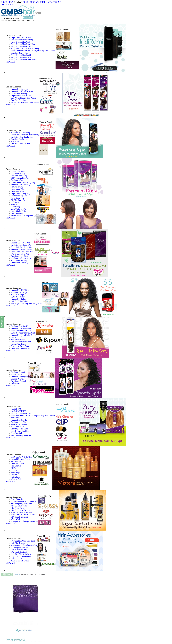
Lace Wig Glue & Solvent (21, 554)
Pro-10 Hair (16, 141)
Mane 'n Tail (16, 479)
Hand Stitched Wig (18, 211)
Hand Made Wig (17, 189)
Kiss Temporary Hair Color (22, 504)
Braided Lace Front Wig (20, 243)
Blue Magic (15, 472)
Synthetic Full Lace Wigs (21, 258)
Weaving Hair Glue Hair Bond (23, 541)
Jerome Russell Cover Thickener (24, 501)
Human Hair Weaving (19, 89)
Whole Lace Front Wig (20, 254)
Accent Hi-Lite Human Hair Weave (25, 102)
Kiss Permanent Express (20, 510)
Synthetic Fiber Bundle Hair (22, 137)
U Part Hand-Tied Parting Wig (23, 182)
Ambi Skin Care (17, 464)
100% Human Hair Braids (21, 331)
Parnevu (14, 475)
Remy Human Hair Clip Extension (24, 60)
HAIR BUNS (16, 409)
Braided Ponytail (17, 379)
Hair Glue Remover (19, 543)
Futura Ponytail (17, 374)
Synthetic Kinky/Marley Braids (23, 333)
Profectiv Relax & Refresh (21, 512)
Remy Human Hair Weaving (22, 40)
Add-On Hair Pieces (19, 424)
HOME (4, 2)
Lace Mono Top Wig (19, 196)
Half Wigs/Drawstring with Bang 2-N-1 (26, 303)
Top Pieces (15, 418)
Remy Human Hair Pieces (21, 57)
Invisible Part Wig (18, 174)
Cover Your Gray (18, 499)
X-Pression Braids (18, 339)
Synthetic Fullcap (18, 297)
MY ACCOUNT (54, 2)
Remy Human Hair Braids (21, 55)
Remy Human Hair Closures (22, 46)
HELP (10, 2)
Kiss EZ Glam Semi (19, 506)
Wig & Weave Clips (19, 550)
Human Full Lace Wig (20, 263)
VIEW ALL (11, 62)
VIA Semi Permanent (19, 517)
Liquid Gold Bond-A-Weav (22, 556)
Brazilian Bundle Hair (20, 139)
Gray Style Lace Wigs (20, 256)
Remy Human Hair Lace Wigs (23, 44)
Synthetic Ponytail (18, 372)
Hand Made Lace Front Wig (22, 252)
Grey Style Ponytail (19, 381)
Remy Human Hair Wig (20, 42)
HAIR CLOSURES (19, 411)
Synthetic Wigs (17, 180)
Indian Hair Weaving (19, 93)
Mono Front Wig (17, 198)
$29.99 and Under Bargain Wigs (24, 216)
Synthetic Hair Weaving (20, 133)
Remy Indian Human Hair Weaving (25, 49)
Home (17, 574)
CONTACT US (29, 2)
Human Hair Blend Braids (21, 328)
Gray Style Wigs (17, 191)
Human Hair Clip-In (19, 420)
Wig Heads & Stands (19, 552)
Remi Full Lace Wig (19, 260)
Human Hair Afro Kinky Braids (23, 335)
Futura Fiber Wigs (18, 171)
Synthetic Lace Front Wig (21, 245)
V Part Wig (15, 207)
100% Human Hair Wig (20, 178)
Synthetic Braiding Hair (20, 326)
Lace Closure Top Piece (20, 431)
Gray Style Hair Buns (19, 429)
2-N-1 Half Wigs (17, 295)
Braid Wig (15, 205)
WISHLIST (41, 2)
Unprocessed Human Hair (21, 37)
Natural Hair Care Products (22, 459)
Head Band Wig (17, 213)
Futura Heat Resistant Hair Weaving (25, 135)
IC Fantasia (15, 477)
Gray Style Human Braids (21, 348)
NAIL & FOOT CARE (20, 561)
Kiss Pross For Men (19, 508)
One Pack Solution (18, 100)
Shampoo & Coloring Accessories (24, 521)
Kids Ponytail (16, 383)
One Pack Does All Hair (20, 144)
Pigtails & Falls (17, 433)
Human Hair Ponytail (19, 377)
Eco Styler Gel (17, 470)
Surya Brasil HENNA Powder (23, 515)
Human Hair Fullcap (19, 299)
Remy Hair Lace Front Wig (22, 247)
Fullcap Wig (16, 202)
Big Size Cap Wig (18, 200)
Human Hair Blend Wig (20, 185)
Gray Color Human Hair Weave (23, 98)
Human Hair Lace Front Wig (22, 249)
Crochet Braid (16, 337)
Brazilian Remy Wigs (19, 53)
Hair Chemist (16, 466)
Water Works (16, 519)
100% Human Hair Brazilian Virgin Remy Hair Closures (33, 51)
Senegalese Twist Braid (20, 346)
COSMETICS (16, 559)
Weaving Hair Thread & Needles (24, 545)
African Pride (16, 461)
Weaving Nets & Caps (20, 547)
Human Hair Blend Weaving (22, 91)
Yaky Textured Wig (18, 209)
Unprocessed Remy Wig (20, 193)
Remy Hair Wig (17, 187)
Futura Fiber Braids (19, 344)
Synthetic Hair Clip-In (20, 422)
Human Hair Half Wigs (20, 290)
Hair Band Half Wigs (19, 301)
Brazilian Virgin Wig (19, 176)
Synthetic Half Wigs (19, 292)
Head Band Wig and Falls (21, 435)
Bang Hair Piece (17, 427)
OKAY (14, 468)
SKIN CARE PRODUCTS (21, 457)
